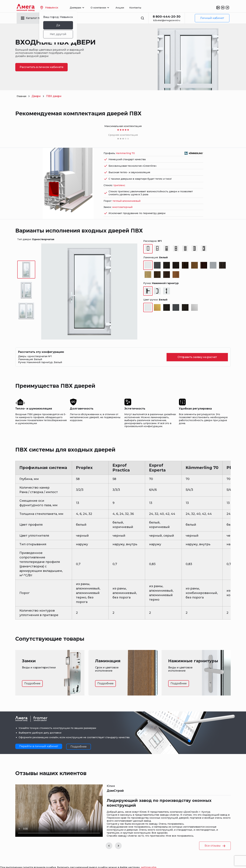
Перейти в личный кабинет (39, 737)
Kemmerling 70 (125, 144)
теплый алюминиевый (126, 192)
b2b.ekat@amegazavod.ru (167, 20)
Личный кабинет (212, 18)
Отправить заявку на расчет (197, 348)
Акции (126, 8)
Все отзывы (215, 837)
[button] (109, 837)
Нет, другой (64, 34)
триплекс (119, 176)
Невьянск (55, 8)
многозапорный (122, 198)
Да (64, 25)
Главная (22, 96)
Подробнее (32, 675)
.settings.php (148, 859)
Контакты (141, 8)
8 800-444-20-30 (167, 17)
